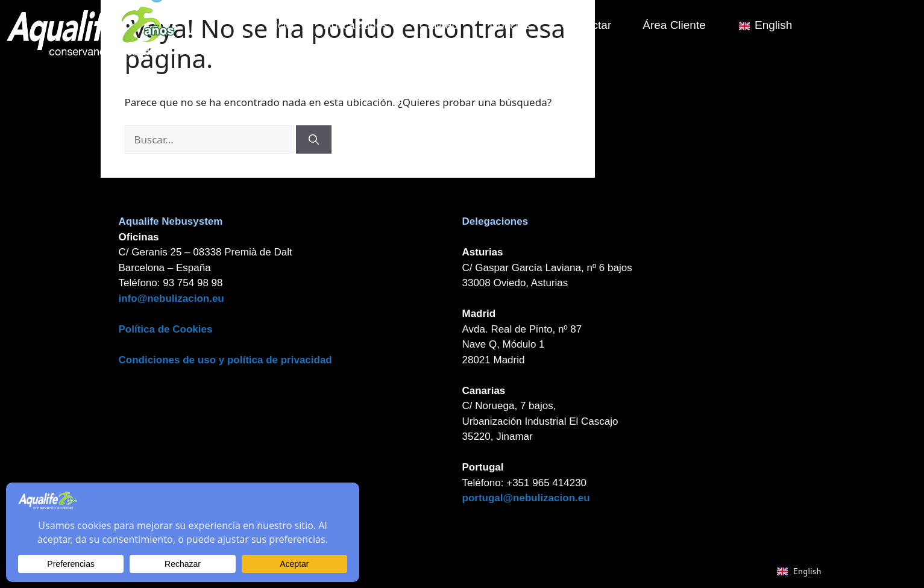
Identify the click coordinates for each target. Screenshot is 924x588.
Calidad (447, 25)
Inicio (287, 25)
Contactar (594, 25)
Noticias (518, 25)
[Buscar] (314, 140)
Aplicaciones (364, 25)
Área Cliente (682, 25)
